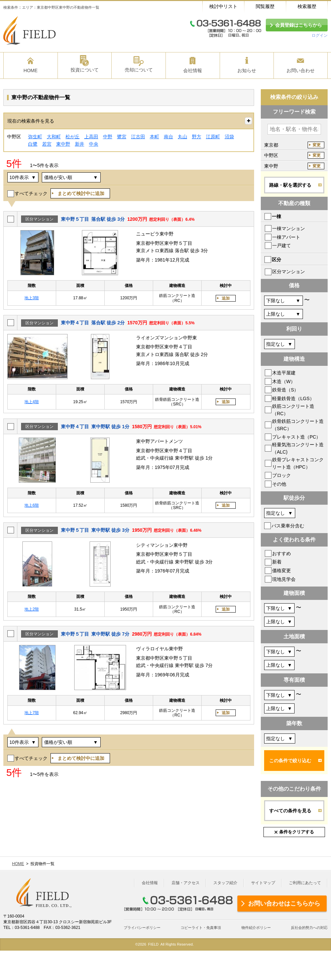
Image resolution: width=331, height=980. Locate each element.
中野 (108, 137)
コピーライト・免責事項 (201, 928)
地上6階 (32, 505)
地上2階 (32, 609)
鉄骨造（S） (285, 390)
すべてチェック (31, 193)
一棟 (277, 216)
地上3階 (32, 298)
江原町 (213, 137)
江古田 (138, 137)
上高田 (91, 137)
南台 (169, 137)
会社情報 (150, 883)
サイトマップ (263, 883)
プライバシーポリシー (142, 928)
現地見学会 (284, 579)
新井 (80, 144)
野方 (197, 137)
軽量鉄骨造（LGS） (293, 398)
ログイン (320, 35)
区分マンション (289, 272)
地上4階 (32, 402)
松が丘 (73, 137)
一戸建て (282, 246)
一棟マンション (289, 228)
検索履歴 (307, 6)
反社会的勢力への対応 (309, 928)
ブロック (282, 475)
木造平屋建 (284, 373)
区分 (277, 260)
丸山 (183, 137)
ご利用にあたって (305, 883)
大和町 (54, 137)
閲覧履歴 (265, 6)
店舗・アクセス (186, 883)
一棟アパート (286, 237)
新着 (277, 562)
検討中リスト (223, 6)
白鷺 (33, 144)
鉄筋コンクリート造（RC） (293, 410)
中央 (94, 144)
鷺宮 (122, 137)
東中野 (63, 144)
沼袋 (229, 137)
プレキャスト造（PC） (296, 437)
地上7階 (32, 713)
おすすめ (282, 553)
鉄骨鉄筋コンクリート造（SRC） (298, 425)
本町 (154, 137)
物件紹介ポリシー (256, 928)
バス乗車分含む (288, 526)
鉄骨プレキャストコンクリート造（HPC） (298, 463)
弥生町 (35, 137)
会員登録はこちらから (299, 25)
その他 (279, 484)
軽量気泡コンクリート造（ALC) (298, 448)
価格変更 (282, 570)
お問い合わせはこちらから (284, 904)
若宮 (47, 144)
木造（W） (284, 381)
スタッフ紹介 (225, 883)
